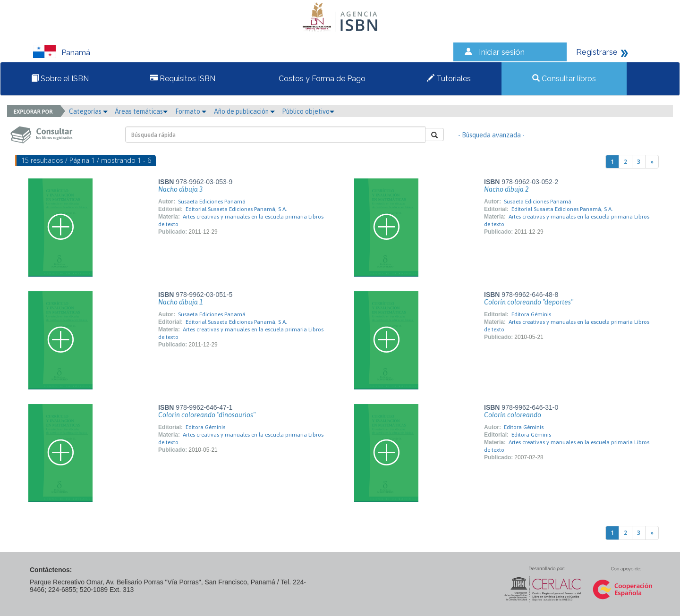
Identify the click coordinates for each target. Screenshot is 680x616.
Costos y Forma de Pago (321, 79)
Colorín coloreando (513, 415)
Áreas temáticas (141, 111)
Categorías (88, 111)
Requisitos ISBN (183, 79)
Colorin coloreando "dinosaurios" (207, 415)
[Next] (652, 162)
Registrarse (597, 52)
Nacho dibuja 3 (180, 189)
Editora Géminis (531, 314)
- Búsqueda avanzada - (491, 135)
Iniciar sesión (502, 52)
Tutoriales (449, 79)
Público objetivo (308, 111)
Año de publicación (244, 111)
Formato (191, 111)
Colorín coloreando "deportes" (529, 302)
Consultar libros (564, 79)
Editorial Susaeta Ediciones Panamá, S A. (236, 209)
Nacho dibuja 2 (506, 189)
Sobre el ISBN (60, 79)
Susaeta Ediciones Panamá (212, 202)
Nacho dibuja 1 (180, 302)
